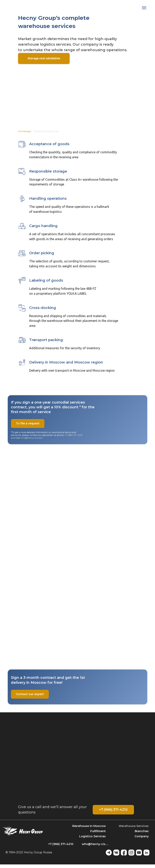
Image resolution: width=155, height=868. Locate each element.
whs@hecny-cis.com (32, 438)
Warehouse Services (134, 826)
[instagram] (131, 853)
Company (142, 836)
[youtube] (139, 853)
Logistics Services (92, 836)
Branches (142, 831)
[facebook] (124, 853)
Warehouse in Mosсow (89, 826)
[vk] (116, 853)
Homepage (24, 131)
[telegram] (109, 853)
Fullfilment (98, 831)
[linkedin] (146, 853)
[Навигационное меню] (144, 8)
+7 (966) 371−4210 (73, 435)
